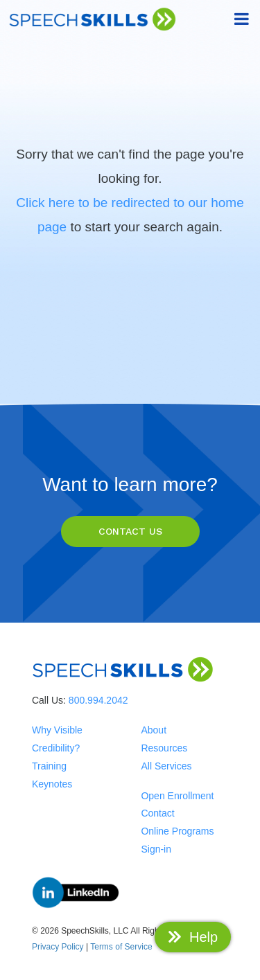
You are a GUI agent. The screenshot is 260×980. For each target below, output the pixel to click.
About (154, 730)
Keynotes (52, 784)
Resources (164, 748)
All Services (166, 766)
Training (49, 766)
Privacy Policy (58, 947)
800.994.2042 (98, 700)
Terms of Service (121, 947)
